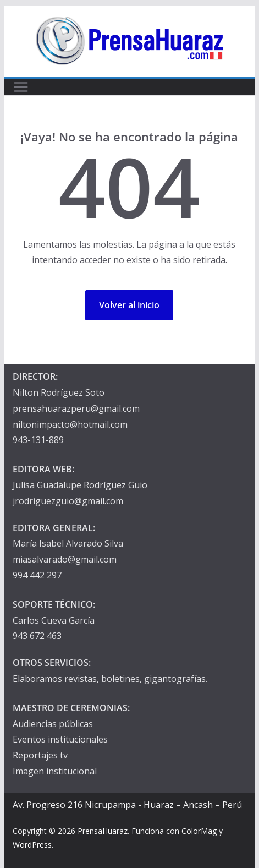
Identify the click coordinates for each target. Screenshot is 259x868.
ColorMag (199, 831)
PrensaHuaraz (103, 831)
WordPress (32, 845)
